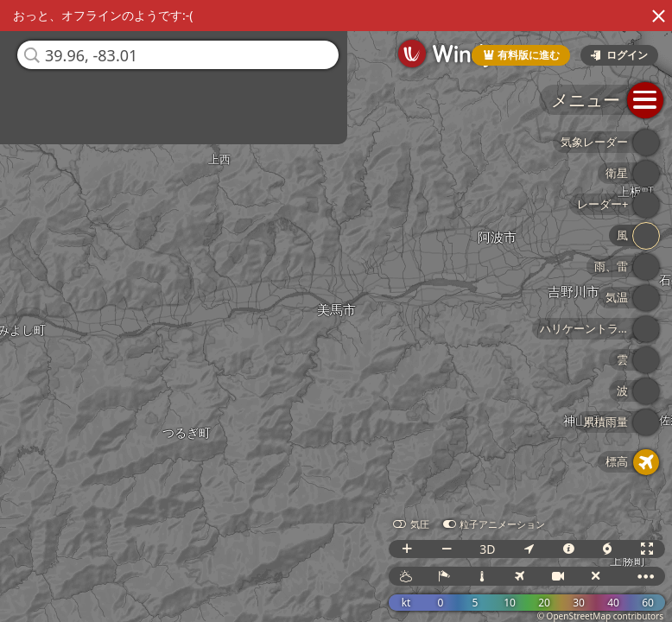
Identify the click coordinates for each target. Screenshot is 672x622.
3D (487, 549)
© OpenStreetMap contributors (600, 616)
